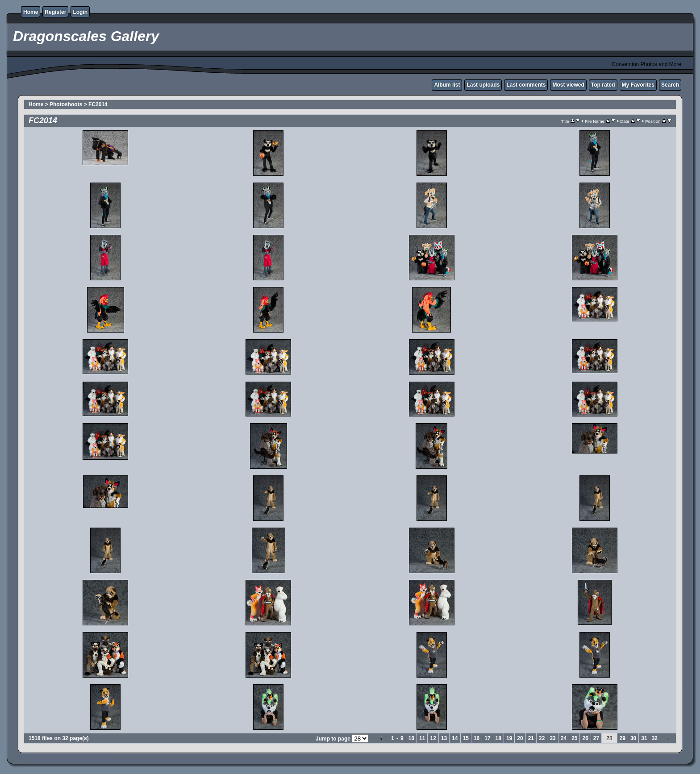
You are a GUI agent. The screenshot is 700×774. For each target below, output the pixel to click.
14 (455, 738)
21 (531, 738)
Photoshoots (66, 104)
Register (55, 12)
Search (670, 85)
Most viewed (568, 85)
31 (644, 738)
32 (655, 738)
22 (542, 738)
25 (574, 738)
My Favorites (638, 85)
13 (444, 738)
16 (477, 738)
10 (411, 738)
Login (80, 12)
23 (552, 738)
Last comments (526, 85)
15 (466, 738)
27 (596, 738)
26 (585, 738)
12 (433, 738)
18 (498, 738)
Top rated (603, 85)
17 (487, 738)
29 (623, 738)
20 (520, 738)
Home (31, 12)
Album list (447, 85)
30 (633, 738)
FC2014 (98, 104)
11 (422, 738)
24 (564, 738)
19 (509, 738)
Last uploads (483, 85)
